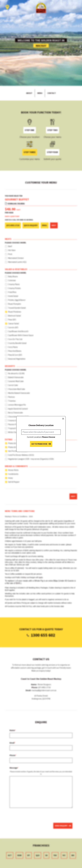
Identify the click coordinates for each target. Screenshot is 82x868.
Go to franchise (41, 444)
